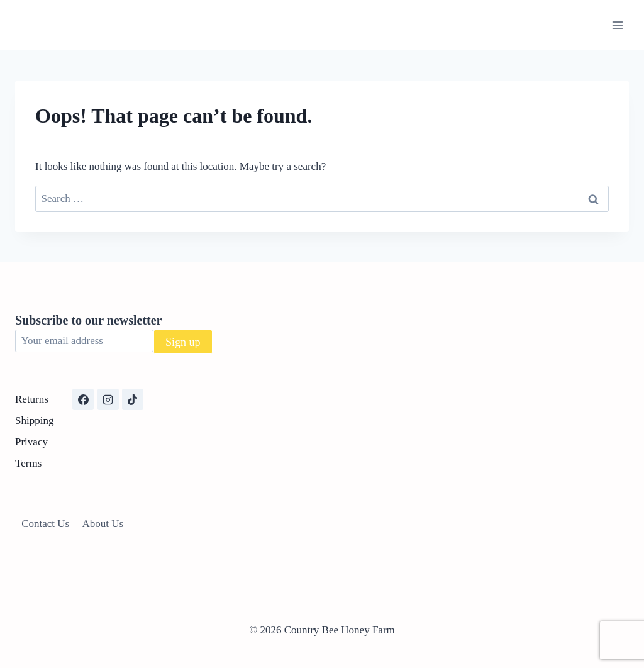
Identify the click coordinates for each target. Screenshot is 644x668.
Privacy (31, 442)
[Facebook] (83, 399)
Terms (28, 463)
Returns (32, 399)
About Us (103, 524)
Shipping (34, 420)
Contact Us (45, 524)
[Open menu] (617, 25)
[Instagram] (108, 399)
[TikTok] (133, 399)
